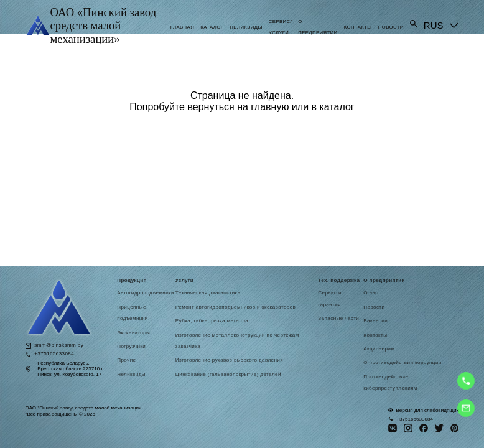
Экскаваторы (133, 333)
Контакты (358, 27)
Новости (391, 27)
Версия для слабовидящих (423, 410)
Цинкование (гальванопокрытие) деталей (228, 374)
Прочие (126, 360)
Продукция (132, 281)
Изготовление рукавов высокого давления (230, 360)
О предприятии (384, 281)
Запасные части (338, 318)
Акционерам (379, 349)
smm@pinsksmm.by (59, 345)
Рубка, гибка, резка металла (212, 321)
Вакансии (375, 321)
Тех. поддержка (339, 281)
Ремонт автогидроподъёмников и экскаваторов (235, 307)
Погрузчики (131, 346)
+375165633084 (54, 354)
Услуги (184, 281)
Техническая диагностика (208, 293)
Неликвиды (246, 27)
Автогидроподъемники (146, 293)
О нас (371, 293)
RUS (434, 25)
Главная (182, 27)
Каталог (212, 27)
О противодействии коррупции (402, 362)
